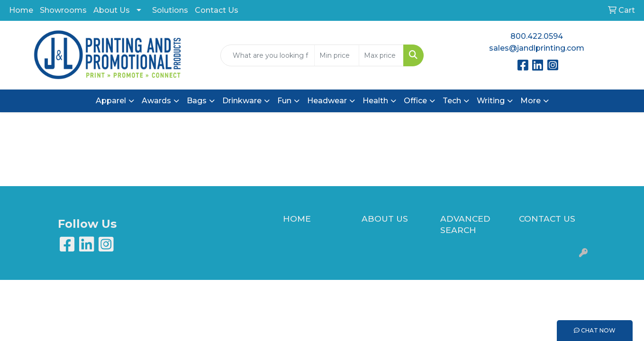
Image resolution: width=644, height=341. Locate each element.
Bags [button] (197, 101)
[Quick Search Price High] (381, 55)
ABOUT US (385, 219)
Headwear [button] (327, 101)
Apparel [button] (111, 101)
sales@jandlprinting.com (537, 48)
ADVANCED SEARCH (465, 224)
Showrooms (63, 10)
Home (21, 10)
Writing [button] (491, 101)
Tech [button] (452, 101)
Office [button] (415, 101)
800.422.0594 (537, 36)
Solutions (170, 10)
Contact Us (217, 10)
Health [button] (375, 101)
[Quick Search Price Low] (337, 55)
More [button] (531, 101)
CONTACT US (547, 219)
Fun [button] (284, 101)
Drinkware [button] (242, 101)
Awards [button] (156, 101)
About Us (112, 10)
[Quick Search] (268, 55)
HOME (297, 219)
